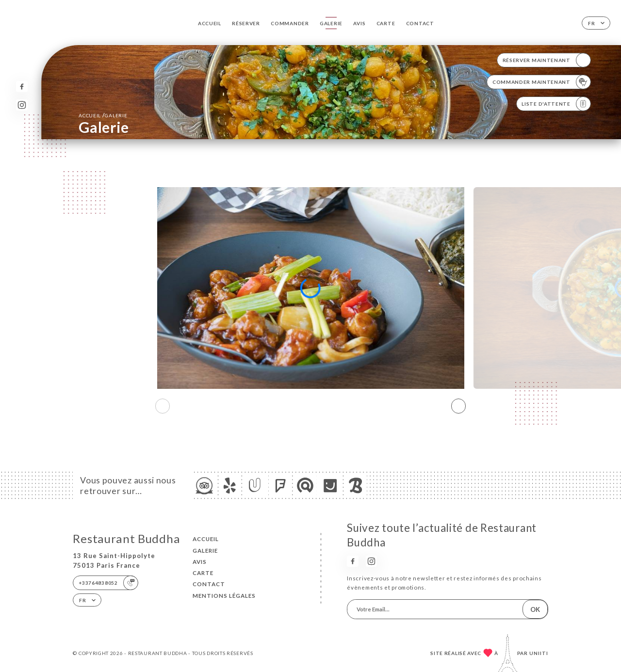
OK (535, 609)
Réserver (246, 23)
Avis (359, 23)
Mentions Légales (224, 596)
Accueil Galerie (103, 115)
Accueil (210, 23)
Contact (420, 23)
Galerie (331, 23)
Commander (290, 23)
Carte (386, 23)
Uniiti (539, 653)
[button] (458, 406)
